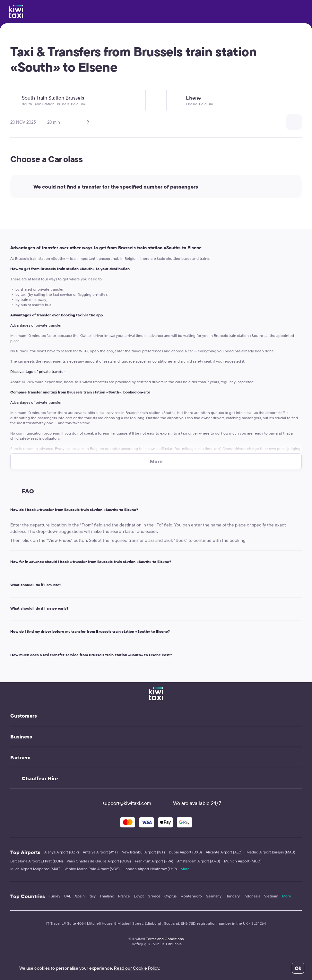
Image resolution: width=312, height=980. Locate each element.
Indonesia (252, 896)
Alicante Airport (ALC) (224, 852)
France (124, 896)
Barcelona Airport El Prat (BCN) (37, 861)
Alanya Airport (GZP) (62, 852)
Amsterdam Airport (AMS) (199, 861)
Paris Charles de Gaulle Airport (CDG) (99, 861)
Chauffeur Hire (40, 778)
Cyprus (170, 896)
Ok (298, 968)
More (185, 869)
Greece (154, 896)
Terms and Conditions (165, 939)
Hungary (233, 896)
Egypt (139, 896)
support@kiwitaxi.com (121, 803)
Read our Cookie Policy (137, 968)
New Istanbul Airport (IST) (143, 852)
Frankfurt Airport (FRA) (154, 861)
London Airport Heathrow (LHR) (150, 869)
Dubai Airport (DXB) (185, 852)
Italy (92, 896)
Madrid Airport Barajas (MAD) (271, 852)
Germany (214, 896)
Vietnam (271, 896)
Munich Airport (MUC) (243, 861)
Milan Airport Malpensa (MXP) (35, 869)
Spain (80, 896)
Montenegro (191, 896)
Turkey (55, 896)
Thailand (107, 896)
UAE (68, 896)
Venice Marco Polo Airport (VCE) (92, 869)
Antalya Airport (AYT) (100, 852)
